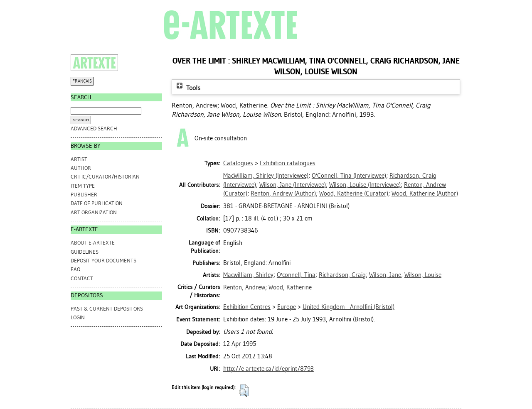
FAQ (75, 269)
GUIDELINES (85, 252)
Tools (187, 88)
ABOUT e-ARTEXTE (93, 243)
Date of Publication (97, 203)
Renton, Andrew (244, 287)
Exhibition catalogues (288, 163)
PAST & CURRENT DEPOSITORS (107, 309)
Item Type (83, 186)
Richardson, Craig (342, 275)
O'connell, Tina (296, 275)
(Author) (283, 193)
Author (81, 168)
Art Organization (94, 212)
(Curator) (354, 193)
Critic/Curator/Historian (105, 177)
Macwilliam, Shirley (248, 275)
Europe (287, 307)
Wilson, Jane (385, 275)
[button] (244, 391)
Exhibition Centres (247, 307)
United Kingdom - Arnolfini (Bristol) (349, 307)
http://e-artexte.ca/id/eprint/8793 (268, 369)
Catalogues (238, 163)
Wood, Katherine (290, 287)
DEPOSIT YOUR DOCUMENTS (103, 261)
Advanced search (94, 129)
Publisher (84, 195)
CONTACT (82, 278)
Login (78, 317)
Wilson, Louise (423, 275)
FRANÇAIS (82, 81)
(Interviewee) (266, 176)
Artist (79, 159)
